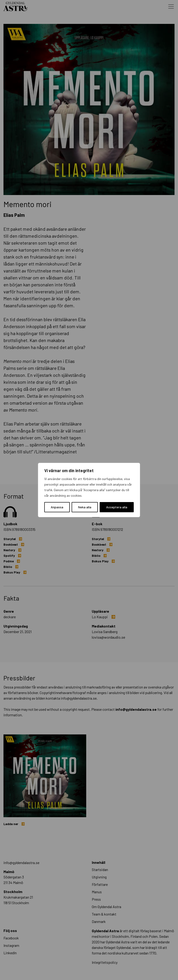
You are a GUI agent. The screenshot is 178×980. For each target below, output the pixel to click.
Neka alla (85, 507)
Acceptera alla (117, 507)
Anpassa (57, 507)
